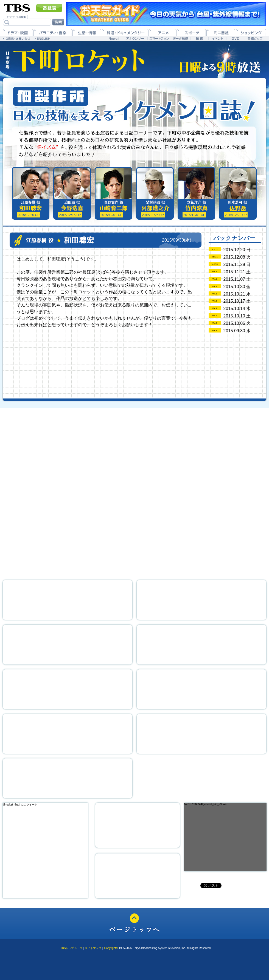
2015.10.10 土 (237, 316)
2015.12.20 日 (237, 250)
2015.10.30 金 (237, 287)
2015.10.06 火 (237, 323)
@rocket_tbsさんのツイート (20, 805)
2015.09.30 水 (237, 331)
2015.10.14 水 (237, 309)
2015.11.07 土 (237, 279)
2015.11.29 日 (237, 264)
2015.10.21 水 (237, 294)
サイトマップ (93, 948)
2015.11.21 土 (237, 272)
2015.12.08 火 (237, 257)
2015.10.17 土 (237, 301)
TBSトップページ (71, 948)
